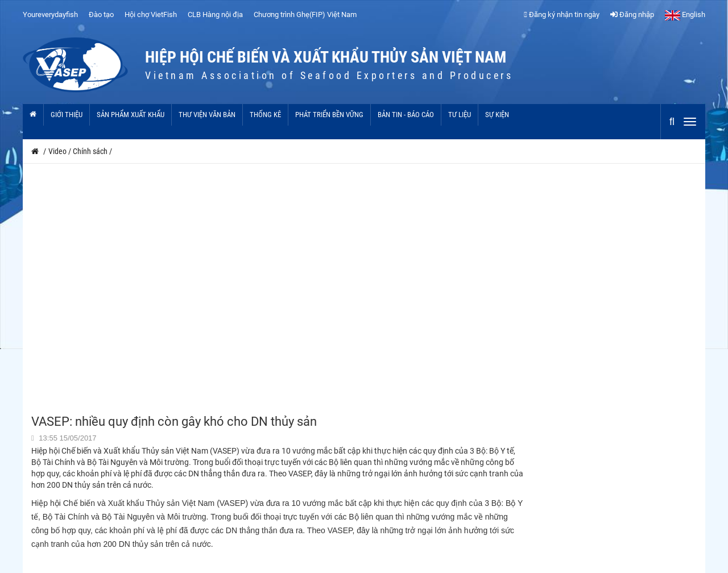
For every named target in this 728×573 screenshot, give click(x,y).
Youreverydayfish (50, 14)
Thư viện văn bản (207, 115)
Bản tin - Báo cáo (406, 115)
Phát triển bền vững (329, 115)
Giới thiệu (67, 115)
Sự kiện (497, 115)
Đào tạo (101, 14)
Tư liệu (460, 115)
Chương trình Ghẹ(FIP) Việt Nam (305, 14)
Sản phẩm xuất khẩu (131, 115)
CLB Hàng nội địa (215, 14)
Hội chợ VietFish (151, 14)
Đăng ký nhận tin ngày (562, 14)
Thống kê (265, 115)
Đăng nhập (632, 14)
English (685, 14)
